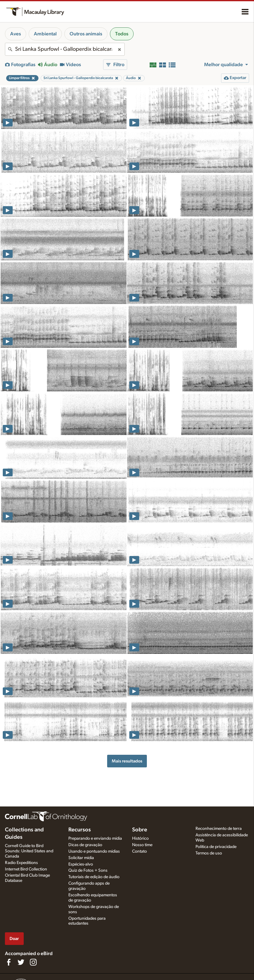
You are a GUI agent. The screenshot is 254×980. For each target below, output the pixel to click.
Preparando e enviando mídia (95, 838)
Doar (14, 939)
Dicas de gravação (85, 845)
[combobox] (65, 49)
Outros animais (86, 34)
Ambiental (45, 34)
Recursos (80, 830)
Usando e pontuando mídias (94, 851)
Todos (122, 34)
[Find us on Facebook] (9, 962)
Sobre (140, 830)
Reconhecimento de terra (219, 829)
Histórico (140, 838)
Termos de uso (209, 853)
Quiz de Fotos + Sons (88, 870)
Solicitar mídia (81, 858)
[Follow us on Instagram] (33, 962)
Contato (139, 851)
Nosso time (142, 845)
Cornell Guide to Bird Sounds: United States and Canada (29, 851)
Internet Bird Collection (26, 869)
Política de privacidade (216, 847)
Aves (16, 34)
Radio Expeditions (21, 863)
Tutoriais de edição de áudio (94, 877)
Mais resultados (127, 761)
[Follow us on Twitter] (21, 962)
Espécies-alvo (81, 864)
